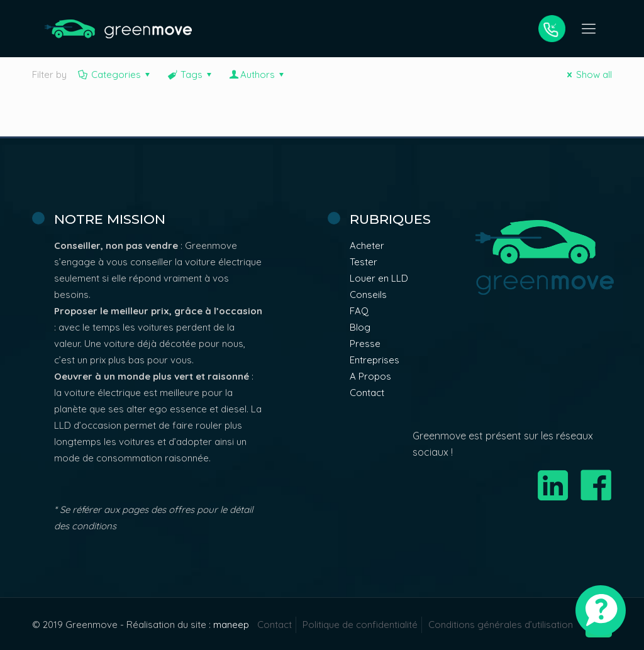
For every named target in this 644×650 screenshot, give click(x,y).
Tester (364, 262)
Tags (191, 74)
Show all (587, 74)
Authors (258, 74)
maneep (231, 625)
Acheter (367, 245)
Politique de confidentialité (360, 625)
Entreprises (375, 360)
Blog (360, 327)
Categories (115, 74)
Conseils (368, 295)
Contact (367, 393)
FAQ (359, 311)
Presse (365, 344)
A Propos (370, 376)
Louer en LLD (379, 278)
